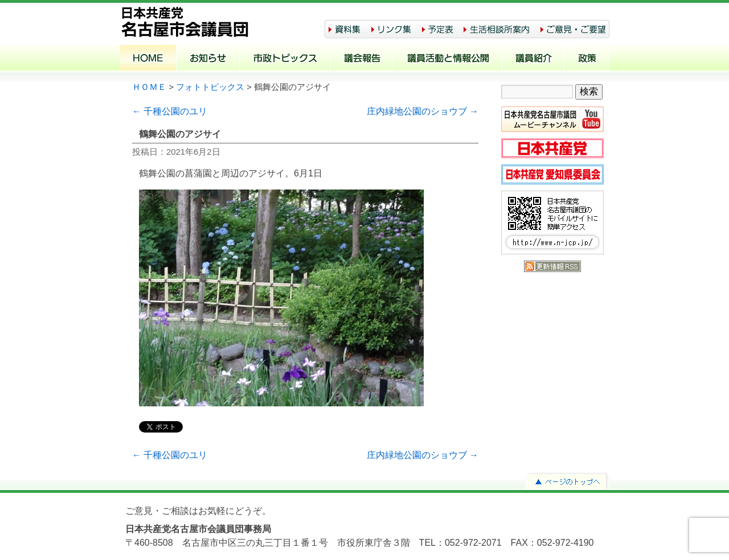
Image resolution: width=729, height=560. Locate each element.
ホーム (148, 59)
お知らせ (208, 59)
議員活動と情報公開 (448, 59)
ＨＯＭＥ (149, 87)
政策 (587, 59)
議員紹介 (533, 59)
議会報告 (362, 59)
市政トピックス (285, 59)
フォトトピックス (210, 87)
